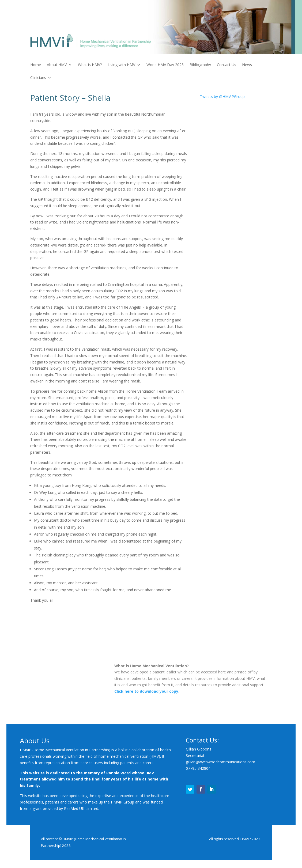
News (247, 65)
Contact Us (227, 65)
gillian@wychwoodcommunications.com (220, 762)
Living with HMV (121, 65)
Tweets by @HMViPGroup (222, 96)
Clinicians (38, 78)
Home (36, 65)
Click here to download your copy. (147, 691)
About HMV (57, 65)
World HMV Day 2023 (165, 65)
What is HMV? (90, 65)
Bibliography (200, 65)
